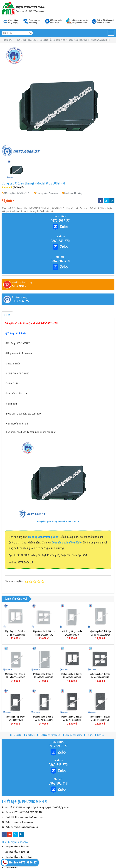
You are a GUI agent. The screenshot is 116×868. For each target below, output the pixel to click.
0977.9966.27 (60, 221)
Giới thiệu (29, 735)
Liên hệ (99, 735)
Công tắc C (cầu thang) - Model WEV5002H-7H (58, 522)
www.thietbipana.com (24, 822)
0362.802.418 (60, 261)
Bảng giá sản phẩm (72, 735)
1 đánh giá (18, 187)
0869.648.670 (60, 241)
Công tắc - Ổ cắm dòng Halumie (19, 857)
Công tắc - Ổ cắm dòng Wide (17, 847)
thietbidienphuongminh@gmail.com (27, 817)
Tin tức (88, 735)
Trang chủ (16, 735)
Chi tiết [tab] (7, 315)
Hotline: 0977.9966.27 (19, 863)
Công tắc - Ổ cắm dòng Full (17, 852)
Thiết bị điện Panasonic (48, 735)
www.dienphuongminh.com (26, 827)
